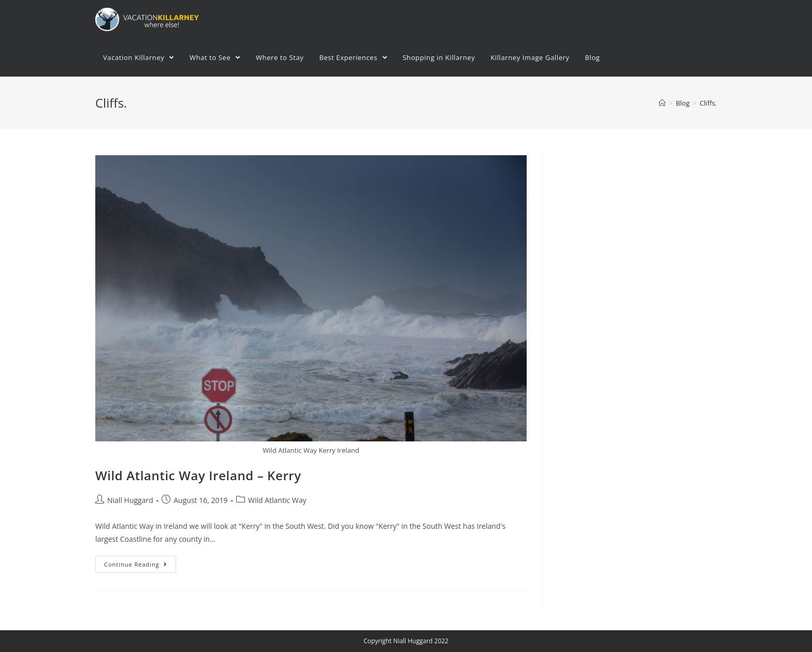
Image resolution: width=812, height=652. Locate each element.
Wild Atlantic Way (277, 500)
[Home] (662, 103)
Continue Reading (136, 564)
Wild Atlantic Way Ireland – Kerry (198, 475)
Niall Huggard (130, 500)
